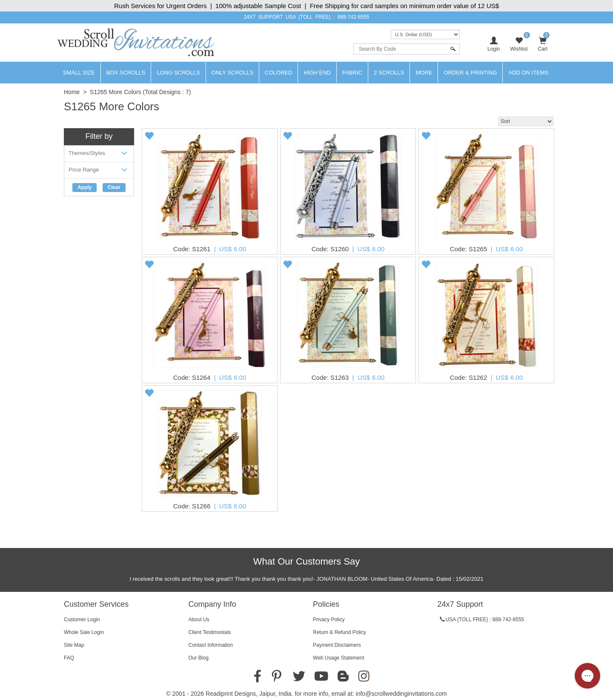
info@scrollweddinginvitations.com (401, 694)
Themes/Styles (99, 155)
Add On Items (528, 73)
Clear (114, 187)
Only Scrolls (233, 73)
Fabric (352, 73)
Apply (85, 187)
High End (317, 73)
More (424, 73)
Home (72, 92)
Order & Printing (470, 73)
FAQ (69, 658)
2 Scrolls (389, 73)
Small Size (79, 73)
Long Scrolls (178, 73)
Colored (278, 73)
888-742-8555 (354, 17)
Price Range (99, 171)
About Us (199, 620)
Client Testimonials (210, 632)
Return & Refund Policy (339, 632)
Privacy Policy (329, 620)
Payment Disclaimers (337, 645)
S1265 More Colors (116, 92)
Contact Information (211, 645)
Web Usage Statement (339, 658)
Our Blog (199, 658)
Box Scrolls (126, 73)
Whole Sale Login (84, 632)
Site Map (74, 645)
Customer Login (82, 620)
